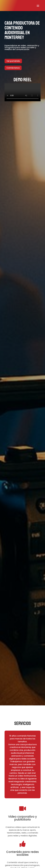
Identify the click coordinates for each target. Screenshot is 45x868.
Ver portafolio (13, 61)
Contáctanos (13, 68)
